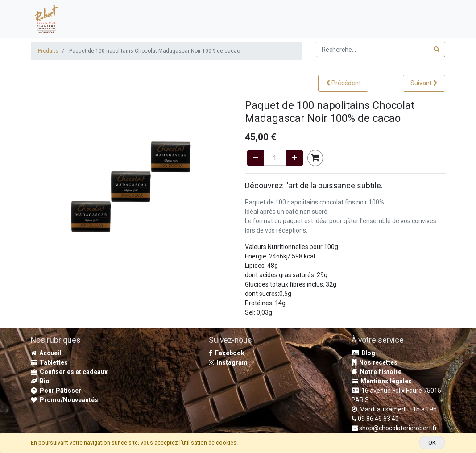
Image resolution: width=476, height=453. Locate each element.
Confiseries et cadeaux (69, 372)
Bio (40, 381)
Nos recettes (375, 362)
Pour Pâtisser (56, 391)
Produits (48, 51)
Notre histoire (377, 372)
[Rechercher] (437, 49)
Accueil (46, 353)
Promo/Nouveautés (64, 400)
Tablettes (49, 362)
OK (432, 443)
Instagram (228, 362)
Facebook (227, 353)
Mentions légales (382, 381)
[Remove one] (255, 158)
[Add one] (295, 158)
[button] (343, 83)
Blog (363, 353)
